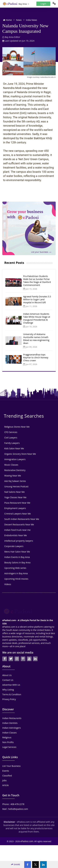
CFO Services (11, 432)
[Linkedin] (43, 865)
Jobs (4, 772)
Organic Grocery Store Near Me (20, 454)
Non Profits (8, 734)
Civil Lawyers (11, 438)
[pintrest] (23, 651)
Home (7, 20)
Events (6, 763)
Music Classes (11, 465)
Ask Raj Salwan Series (15, 481)
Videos (8, 584)
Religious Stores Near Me (17, 427)
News (19, 20)
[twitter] (11, 651)
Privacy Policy (9, 691)
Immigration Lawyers (15, 459)
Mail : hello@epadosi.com (15, 801)
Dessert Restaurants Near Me (19, 524)
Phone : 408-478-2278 (13, 796)
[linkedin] (35, 651)
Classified (7, 767)
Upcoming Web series (15, 568)
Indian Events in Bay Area (17, 557)
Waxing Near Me (13, 476)
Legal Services (9, 739)
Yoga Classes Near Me (15, 497)
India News (31, 20)
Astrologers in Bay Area (16, 573)
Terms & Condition (12, 686)
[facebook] (5, 651)
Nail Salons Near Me (14, 492)
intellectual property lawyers (19, 541)
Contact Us (8, 672)
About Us (7, 667)
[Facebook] (28, 865)
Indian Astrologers (12, 720)
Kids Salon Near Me (14, 448)
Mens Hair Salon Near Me (17, 552)
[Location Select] (28, 4)
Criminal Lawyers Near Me (18, 514)
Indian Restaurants (12, 710)
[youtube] (29, 651)
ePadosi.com (27, 833)
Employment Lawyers (15, 508)
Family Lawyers (12, 443)
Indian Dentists (10, 715)
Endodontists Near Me (16, 535)
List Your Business (11, 758)
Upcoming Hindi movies (16, 579)
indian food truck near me (17, 530)
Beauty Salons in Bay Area (17, 563)
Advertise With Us (11, 677)
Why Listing (8, 681)
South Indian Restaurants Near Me (22, 519)
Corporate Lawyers (14, 546)
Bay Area (23, 4)
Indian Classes (10, 724)
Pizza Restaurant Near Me (17, 503)
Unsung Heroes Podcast (16, 486)
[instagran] (17, 651)
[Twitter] (35, 865)
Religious (7, 729)
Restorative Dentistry (15, 470)
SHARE (16, 864)
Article (5, 777)
